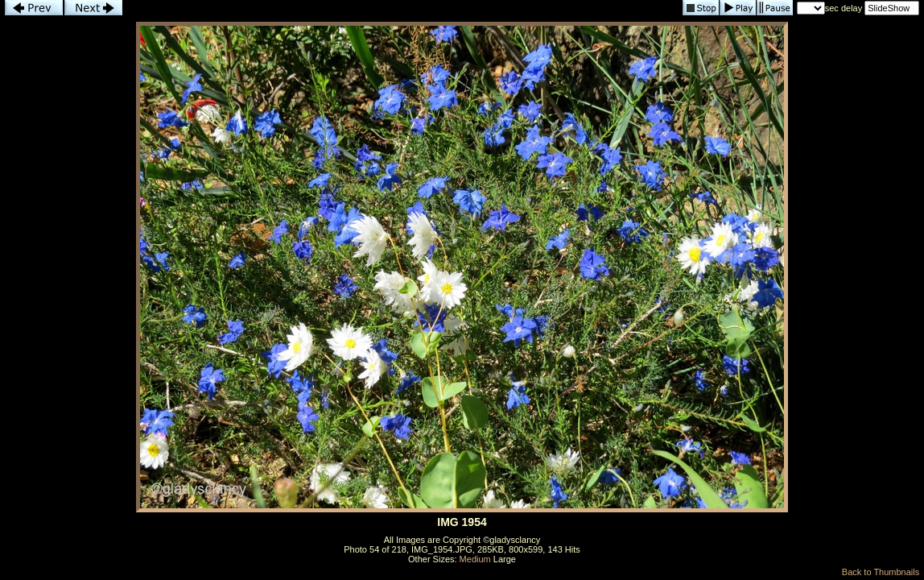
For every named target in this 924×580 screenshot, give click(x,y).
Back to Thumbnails (881, 572)
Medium (475, 559)
